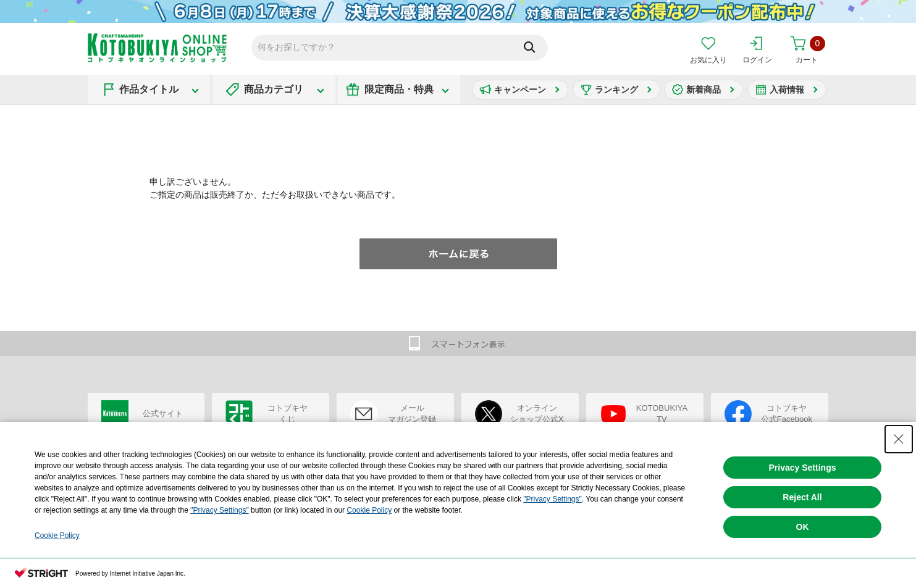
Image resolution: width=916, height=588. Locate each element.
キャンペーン (520, 90)
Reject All (802, 497)
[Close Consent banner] (899, 439)
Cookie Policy (369, 510)
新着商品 (704, 90)
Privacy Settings (803, 468)
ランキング (616, 90)
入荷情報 (787, 90)
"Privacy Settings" (553, 499)
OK (803, 527)
